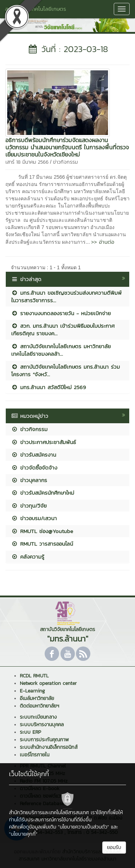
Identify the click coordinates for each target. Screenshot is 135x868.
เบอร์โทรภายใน (35, 755)
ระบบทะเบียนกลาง (38, 717)
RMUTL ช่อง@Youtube (42, 531)
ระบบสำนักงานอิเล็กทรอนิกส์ (49, 747)
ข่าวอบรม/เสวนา (34, 518)
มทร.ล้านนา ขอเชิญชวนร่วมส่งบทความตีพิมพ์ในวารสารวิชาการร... (66, 297)
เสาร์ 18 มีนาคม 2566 (27, 162)
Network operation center (48, 683)
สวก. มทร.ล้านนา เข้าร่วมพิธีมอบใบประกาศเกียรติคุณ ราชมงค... (63, 330)
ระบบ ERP (30, 732)
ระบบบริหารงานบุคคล (42, 725)
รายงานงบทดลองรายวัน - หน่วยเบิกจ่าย (61, 313)
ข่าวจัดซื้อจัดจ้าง (34, 468)
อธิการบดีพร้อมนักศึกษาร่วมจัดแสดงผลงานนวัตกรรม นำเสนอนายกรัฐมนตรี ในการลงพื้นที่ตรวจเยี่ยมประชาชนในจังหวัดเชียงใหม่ (67, 147)
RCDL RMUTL (34, 676)
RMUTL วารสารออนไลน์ (42, 544)
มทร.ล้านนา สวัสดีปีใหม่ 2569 (49, 387)
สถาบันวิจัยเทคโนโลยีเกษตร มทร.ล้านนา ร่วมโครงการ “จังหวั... (66, 370)
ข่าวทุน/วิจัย (29, 506)
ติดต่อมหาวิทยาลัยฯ (39, 706)
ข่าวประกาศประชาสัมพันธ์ (44, 442)
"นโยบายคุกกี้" (23, 834)
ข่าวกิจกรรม (65, 162)
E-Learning (32, 691)
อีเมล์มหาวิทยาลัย (37, 698)
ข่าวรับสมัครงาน (34, 455)
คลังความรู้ (28, 557)
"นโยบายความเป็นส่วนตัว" (84, 827)
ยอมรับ (114, 847)
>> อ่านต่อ (103, 242)
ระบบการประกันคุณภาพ (44, 740)
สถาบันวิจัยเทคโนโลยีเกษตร (36, 9)
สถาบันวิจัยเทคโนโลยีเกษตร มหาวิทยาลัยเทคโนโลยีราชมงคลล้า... (61, 350)
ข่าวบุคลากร (29, 480)
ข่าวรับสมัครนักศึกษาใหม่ (43, 493)
